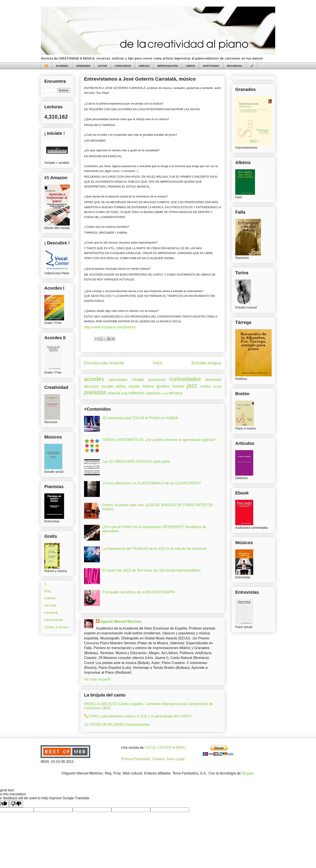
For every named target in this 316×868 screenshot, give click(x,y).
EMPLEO (144, 66)
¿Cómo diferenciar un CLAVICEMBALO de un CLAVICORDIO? (151, 483)
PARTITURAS (211, 66)
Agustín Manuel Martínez (121, 622)
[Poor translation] (16, 804)
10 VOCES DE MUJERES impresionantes (117, 725)
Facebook (51, 613)
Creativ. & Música (56, 627)
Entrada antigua (206, 363)
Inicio (158, 363)
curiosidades (185, 379)
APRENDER (83, 66)
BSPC (181, 748)
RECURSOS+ (235, 66)
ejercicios (91, 386)
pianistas (95, 392)
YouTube (50, 605)
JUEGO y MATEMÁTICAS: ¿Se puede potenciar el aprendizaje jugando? (159, 440)
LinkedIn (50, 598)
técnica (176, 393)
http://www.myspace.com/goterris (110, 327)
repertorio (153, 393)
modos (206, 386)
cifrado (138, 380)
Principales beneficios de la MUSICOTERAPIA (139, 592)
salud (165, 393)
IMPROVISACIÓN (168, 66)
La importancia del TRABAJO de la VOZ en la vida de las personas (154, 549)
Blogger (248, 773)
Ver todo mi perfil (97, 679)
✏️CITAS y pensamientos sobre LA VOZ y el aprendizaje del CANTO (138, 716)
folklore (148, 386)
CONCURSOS (123, 66)
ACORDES (62, 66)
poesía (114, 393)
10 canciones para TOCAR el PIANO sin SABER (140, 418)
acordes (94, 379)
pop (125, 393)
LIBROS (190, 66)
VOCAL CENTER (158, 748)
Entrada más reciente (104, 363)
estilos (121, 386)
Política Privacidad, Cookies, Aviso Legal (153, 759)
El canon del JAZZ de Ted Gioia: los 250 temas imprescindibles (151, 570)
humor (178, 386)
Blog (47, 591)
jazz (192, 386)
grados (163, 386)
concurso (157, 380)
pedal (217, 386)
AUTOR (103, 66)
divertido (213, 380)
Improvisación (54, 620)
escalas (107, 386)
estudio (134, 386)
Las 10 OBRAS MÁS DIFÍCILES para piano (136, 461)
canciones (118, 380)
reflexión (136, 393)
